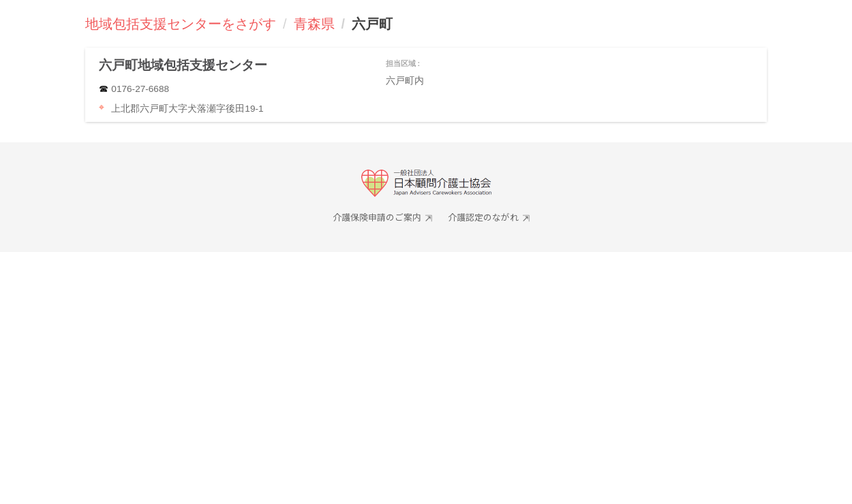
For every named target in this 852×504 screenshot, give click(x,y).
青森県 (314, 24)
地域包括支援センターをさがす (181, 24)
